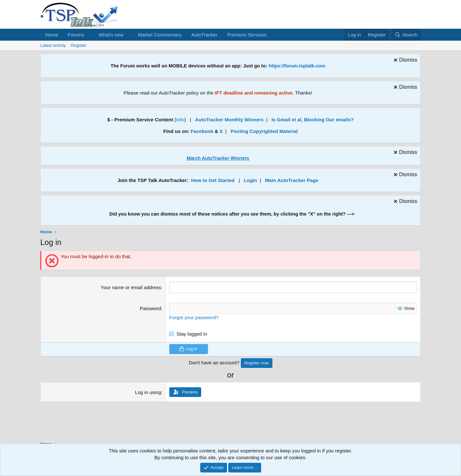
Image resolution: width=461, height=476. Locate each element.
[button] (89, 35)
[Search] (406, 35)
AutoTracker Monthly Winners (229, 120)
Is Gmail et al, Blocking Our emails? (313, 120)
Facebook (202, 131)
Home (52, 35)
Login (251, 180)
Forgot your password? (194, 317)
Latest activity (53, 45)
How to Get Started (213, 180)
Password (151, 308)
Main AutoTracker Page (292, 180)
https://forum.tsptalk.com (297, 66)
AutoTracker (205, 35)
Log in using (148, 392)
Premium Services (247, 35)
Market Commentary (160, 35)
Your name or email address (131, 287)
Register (79, 45)
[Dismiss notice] (405, 61)
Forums (76, 35)
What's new (111, 35)
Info (180, 120)
